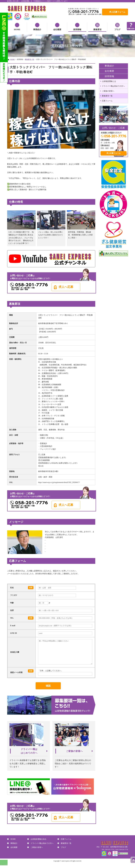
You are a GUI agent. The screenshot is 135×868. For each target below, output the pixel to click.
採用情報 (77, 30)
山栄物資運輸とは (109, 81)
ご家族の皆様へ (108, 91)
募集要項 (97, 30)
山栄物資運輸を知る (38, 841)
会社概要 (57, 30)
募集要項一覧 (29, 59)
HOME (17, 30)
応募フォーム (107, 101)
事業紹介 (37, 30)
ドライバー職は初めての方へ (113, 86)
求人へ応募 (72, 287)
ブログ (117, 30)
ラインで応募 (5, 867)
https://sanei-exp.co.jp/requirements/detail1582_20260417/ (59, 482)
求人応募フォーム (117, 12)
